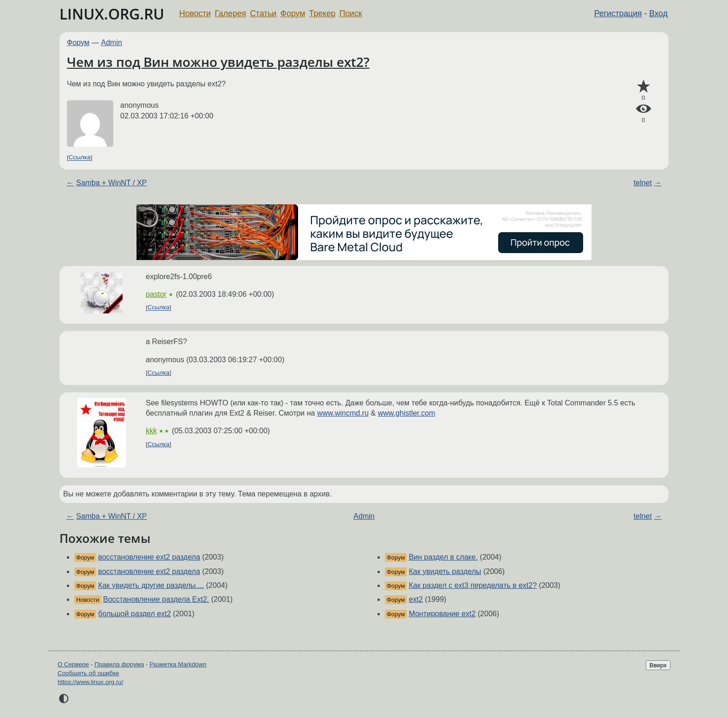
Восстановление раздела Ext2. (156, 599)
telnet (643, 183)
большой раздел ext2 (134, 614)
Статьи (263, 13)
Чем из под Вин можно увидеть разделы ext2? (218, 62)
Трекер (322, 13)
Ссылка (80, 158)
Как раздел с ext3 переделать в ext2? (473, 585)
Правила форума (120, 664)
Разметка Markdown (178, 664)
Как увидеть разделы (445, 571)
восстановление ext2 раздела (149, 557)
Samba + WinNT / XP (111, 183)
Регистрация (618, 13)
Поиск (351, 13)
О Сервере (73, 664)
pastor (156, 294)
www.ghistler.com (407, 413)
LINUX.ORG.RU (112, 14)
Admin (112, 42)
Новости (195, 13)
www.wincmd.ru (343, 413)
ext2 (416, 599)
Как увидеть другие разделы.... (151, 585)
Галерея (231, 13)
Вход (658, 13)
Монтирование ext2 (442, 614)
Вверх (658, 665)
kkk (151, 431)
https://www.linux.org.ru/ (90, 682)
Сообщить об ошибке (88, 673)
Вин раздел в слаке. (443, 557)
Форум (293, 13)
